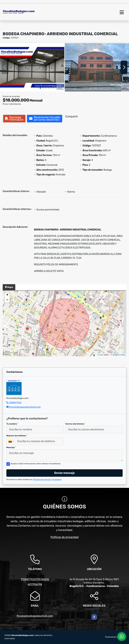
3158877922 (15, 403)
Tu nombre (12, 424)
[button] (40, 88)
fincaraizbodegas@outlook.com (25, 407)
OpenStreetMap (119, 355)
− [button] (7, 300)
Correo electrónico (75, 424)
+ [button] (7, 295)
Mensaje (11, 447)
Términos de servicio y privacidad (47, 480)
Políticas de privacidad (65, 537)
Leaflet (101, 355)
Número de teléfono (17, 436)
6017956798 (35, 584)
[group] (32, 67)
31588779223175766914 (35, 579)
